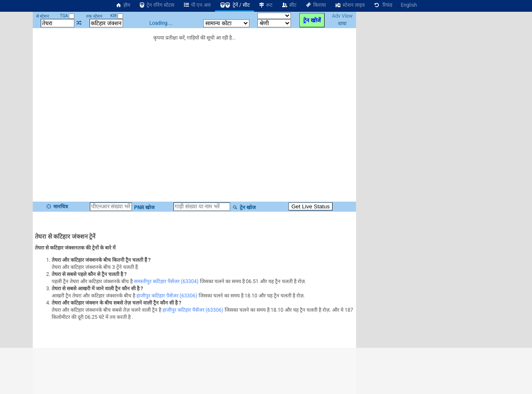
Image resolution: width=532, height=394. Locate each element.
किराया (315, 5)
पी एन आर (197, 5)
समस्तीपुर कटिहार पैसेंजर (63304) (166, 281)
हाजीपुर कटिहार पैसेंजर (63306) (167, 296)
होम (123, 5)
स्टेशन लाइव (350, 5)
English (409, 5)
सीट (289, 5)
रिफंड (383, 5)
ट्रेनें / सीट (235, 5)
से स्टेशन (43, 16)
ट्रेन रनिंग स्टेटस (157, 5)
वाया (342, 24)
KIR (117, 16)
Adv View (342, 16)
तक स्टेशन (94, 16)
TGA (67, 16)
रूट (266, 5)
